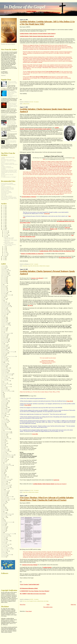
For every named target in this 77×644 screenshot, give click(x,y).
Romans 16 (3, 501)
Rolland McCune (4, 500)
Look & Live (56, 480)
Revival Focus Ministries (6, 187)
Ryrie (2, 506)
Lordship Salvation (31, 11)
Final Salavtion (4, 363)
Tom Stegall (3, 540)
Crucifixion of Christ (5, 325)
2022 (4, 210)
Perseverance (4, 467)
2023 (4, 209)
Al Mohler (3, 266)
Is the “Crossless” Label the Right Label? (30, 584)
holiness (3, 385)
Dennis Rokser (4, 336)
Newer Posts (23, 605)
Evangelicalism (4, 353)
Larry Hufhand (4, 422)
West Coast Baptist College (7, 549)
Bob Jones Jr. (4, 289)
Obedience (3, 458)
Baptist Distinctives (5, 275)
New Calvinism (4, 450)
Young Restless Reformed (6, 555)
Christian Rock (4, 313)
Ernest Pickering (4, 348)
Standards (3, 526)
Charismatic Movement (6, 307)
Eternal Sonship (4, 351)
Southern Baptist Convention (7, 522)
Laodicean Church (5, 421)
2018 (4, 216)
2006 (4, 260)
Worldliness (3, 552)
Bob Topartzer (4, 293)
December (6, 231)
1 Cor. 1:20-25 (28, 405)
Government (4, 376)
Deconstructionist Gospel (6, 333)
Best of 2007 (4, 279)
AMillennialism (4, 269)
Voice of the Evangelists (6, 548)
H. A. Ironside (4, 380)
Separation (3, 513)
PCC (2, 463)
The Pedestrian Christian (6, 191)
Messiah (3, 442)
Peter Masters (4, 468)
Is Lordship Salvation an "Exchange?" (9, 177)
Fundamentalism (4, 370)
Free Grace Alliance (5, 368)
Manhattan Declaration (6, 433)
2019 (4, 215)
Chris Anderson (4, 310)
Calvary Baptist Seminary (6, 295)
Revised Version (4, 489)
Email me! (3, 75)
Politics (3, 472)
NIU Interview (4, 454)
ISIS (2, 395)
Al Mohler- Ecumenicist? (6, 167)
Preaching (3, 475)
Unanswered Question (5, 544)
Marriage (3, 440)
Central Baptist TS (5, 303)
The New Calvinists (5, 190)
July (5, 247)
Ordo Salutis (4, 461)
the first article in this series (65, 258)
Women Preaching (5, 551)
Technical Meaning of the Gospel (8, 534)
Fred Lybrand (4, 366)
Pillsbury (3, 470)
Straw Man (3, 529)
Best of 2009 (4, 281)
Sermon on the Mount (5, 515)
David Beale (4, 330)
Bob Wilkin (3, 294)
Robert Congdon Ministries (7, 497)
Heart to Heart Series (5, 381)
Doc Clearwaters (4, 340)
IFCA (2, 393)
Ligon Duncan (4, 427)
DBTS (2, 332)
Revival (3, 490)
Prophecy (3, 476)
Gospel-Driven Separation (6, 375)
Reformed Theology (5, 480)
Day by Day (3, 331)
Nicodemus (3, 453)
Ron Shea (3, 504)
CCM (2, 301)
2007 (4, 258)
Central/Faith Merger (5, 305)
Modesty (3, 446)
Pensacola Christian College (7, 465)
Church (3, 316)
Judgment (3, 413)
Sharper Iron (4, 518)
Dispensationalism (5, 339)
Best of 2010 (4, 282)
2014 (4, 222)
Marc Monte (4, 434)
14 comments (36, 599)
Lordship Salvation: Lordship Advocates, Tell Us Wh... (9, 238)
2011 (4, 227)
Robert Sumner (4, 498)
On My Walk (4, 195)
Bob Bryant (3, 287)
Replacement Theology (6, 485)
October (5, 234)
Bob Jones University (5, 291)
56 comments (36, 490)
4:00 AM (32, 102)
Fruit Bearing (4, 369)
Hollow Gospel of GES (6, 387)
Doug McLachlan (5, 341)
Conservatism (4, 320)
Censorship (3, 302)
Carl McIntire (4, 298)
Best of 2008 (4, 280)
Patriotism (3, 462)
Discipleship (25, 266)
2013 (4, 224)
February (6, 254)
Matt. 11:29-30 (26, 229)
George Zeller (30, 266)
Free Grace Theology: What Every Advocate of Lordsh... (10, 245)
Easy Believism (4, 345)
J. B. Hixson (4, 399)
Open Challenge (4, 460)
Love (2, 431)
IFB (2, 392)
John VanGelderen (5, 411)
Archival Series (4, 274)
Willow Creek (4, 550)
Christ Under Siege (5, 311)
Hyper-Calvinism (5, 390)
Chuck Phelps (4, 315)
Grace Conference (5, 377)
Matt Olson (3, 441)
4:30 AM (32, 264)
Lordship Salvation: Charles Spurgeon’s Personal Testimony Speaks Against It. (39, 128)
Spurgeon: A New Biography (37, 278)
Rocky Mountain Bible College (7, 499)
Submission (3, 530)
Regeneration (4, 482)
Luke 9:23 (67, 228)
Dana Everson (4, 327)
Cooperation (4, 322)
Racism (3, 478)
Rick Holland (4, 494)
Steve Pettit (3, 528)
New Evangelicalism (5, 451)
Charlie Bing (4, 309)
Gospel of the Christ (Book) (7, 374)
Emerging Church (5, 347)
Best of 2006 (4, 278)
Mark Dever (4, 435)
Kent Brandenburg (5, 414)
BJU (2, 285)
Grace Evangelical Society (32, 601)
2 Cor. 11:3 (47, 214)
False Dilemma (4, 359)
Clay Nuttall (4, 318)
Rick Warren (4, 495)
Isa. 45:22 (30, 305)
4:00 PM (31, 599)
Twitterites (3, 543)
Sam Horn (3, 508)
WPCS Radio (4, 553)
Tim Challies (4, 537)
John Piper (3, 409)
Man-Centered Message (6, 432)
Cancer (3, 297)
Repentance (3, 484)
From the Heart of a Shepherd (7, 183)
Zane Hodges (46, 601)
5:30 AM (32, 490)
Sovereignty (3, 523)
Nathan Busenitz (4, 449)
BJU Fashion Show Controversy (8, 160)
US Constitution (4, 545)
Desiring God (4, 337)
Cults (2, 326)
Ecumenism (3, 346)
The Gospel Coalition (5, 536)
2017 (4, 218)
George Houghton (5, 371)
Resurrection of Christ (6, 487)
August (5, 237)
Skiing (2, 520)
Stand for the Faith (5, 194)
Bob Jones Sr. (4, 290)
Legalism (3, 424)
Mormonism (4, 447)
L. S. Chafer (4, 419)
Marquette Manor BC (5, 439)
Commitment (4, 319)
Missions (3, 444)
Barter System (4, 276)
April (5, 251)
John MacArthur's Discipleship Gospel (9, 171)
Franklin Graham (4, 365)
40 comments (36, 102)
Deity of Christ (4, 334)
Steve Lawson (4, 527)
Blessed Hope (4, 286)
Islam (2, 396)
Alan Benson (4, 267)
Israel (2, 397)
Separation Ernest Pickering (7, 514)
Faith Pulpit (3, 358)
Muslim (3, 448)
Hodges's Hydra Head (5, 384)
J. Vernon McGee (5, 400)
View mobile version (48, 607)
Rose (2, 505)
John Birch (3, 405)
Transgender (4, 542)
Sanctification (4, 509)
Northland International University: (12, 105)
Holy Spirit (3, 388)
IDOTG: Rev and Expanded (7, 391)
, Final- (47, 499)
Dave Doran (4, 329)
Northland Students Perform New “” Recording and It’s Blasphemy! (12, 123)
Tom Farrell (3, 538)
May (5, 250)
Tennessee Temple (5, 535)
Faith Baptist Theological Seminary (8, 356)
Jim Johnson (4, 404)
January (5, 255)
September (6, 235)
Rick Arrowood (4, 492)
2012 (4, 225)
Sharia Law (3, 516)
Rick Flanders (4, 493)
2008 (4, 257)
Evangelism (3, 354)
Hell (2, 382)
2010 (4, 228)
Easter (2, 344)
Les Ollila (3, 425)
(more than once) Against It (50, 484)
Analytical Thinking (5, 271)
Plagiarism (3, 471)
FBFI (2, 362)
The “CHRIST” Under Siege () (33, 594)
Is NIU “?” (12, 94)
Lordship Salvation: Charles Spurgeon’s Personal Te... (9, 243)
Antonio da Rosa (4, 273)
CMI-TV (3, 186)
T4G (2, 533)
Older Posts (73, 605)
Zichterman (3, 557)
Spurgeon (48, 266)
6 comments (36, 264)
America (3, 268)
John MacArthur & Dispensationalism (9, 197)
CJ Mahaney (4, 317)
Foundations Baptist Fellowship (7, 188)
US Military (3, 546)
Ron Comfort (4, 502)
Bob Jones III (4, 288)
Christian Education (5, 312)
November (6, 232)
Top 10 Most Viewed (5, 541)
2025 (4, 206)
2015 (4, 221)
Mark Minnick (4, 438)
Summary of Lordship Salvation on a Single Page (32, 254)
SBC (2, 512)
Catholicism (3, 300)
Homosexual (4, 389)
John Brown (4, 406)
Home (48, 605)
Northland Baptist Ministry (6, 456)
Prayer (2, 473)
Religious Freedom (5, 483)
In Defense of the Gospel (24, 7)
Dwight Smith (4, 342)
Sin (2, 519)
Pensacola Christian (5, 464)
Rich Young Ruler (5, 491)
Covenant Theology (5, 323)
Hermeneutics (4, 383)
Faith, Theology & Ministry (7, 196)
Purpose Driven (4, 477)
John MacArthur (36, 266)
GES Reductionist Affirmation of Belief (29, 588)
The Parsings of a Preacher (6, 193)
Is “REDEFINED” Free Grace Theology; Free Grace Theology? (35, 591)
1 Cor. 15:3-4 (70, 401)
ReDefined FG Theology (6, 479)
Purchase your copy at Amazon (8, 44)
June (5, 248)
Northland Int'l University (6, 457)
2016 (4, 219)
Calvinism (3, 296)
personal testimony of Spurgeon (29, 197)
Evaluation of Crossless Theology (8, 352)
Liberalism (3, 426)
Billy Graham (4, 283)
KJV (2, 418)
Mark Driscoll (4, 436)
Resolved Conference (5, 486)
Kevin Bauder (4, 417)
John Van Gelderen (5, 410)
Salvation (3, 507)
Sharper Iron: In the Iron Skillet (52, 13)
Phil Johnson (4, 469)
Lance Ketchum (4, 420)
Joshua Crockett (4, 412)
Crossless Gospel (4, 324)
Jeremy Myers (4, 403)
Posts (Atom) (29, 611)
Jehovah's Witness (5, 402)
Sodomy (3, 521)
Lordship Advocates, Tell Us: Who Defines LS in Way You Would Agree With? (57, 251)
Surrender (3, 531)
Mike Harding (4, 443)
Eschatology (4, 349)
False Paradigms (4, 361)
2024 (4, 207)
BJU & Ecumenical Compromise (8, 163)
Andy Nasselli (4, 272)
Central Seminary (5, 304)
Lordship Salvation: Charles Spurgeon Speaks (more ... (10, 241)
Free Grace (25, 601)
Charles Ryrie (4, 308)
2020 (4, 213)
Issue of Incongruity (5, 398)
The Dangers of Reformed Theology (8, 184)
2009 (4, 230)
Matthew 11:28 (53, 229)
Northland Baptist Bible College (7, 455)
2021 (4, 212)
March (5, 252)
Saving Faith (4, 511)
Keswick (3, 416)
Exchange (3, 355)
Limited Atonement (5, 428)
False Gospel (4, 360)
